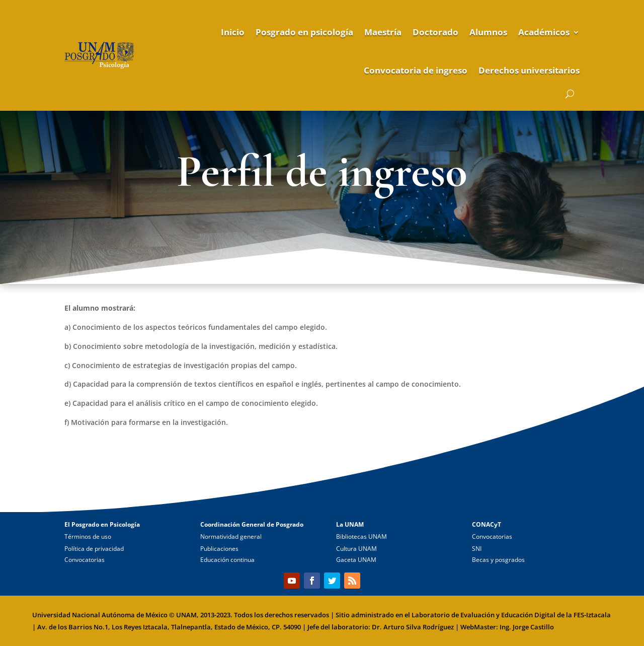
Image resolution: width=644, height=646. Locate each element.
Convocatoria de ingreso (416, 70)
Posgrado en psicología (304, 32)
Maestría (383, 32)
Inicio (233, 32)
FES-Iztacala (592, 615)
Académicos (544, 32)
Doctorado (435, 32)
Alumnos (488, 32)
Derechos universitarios (529, 70)
